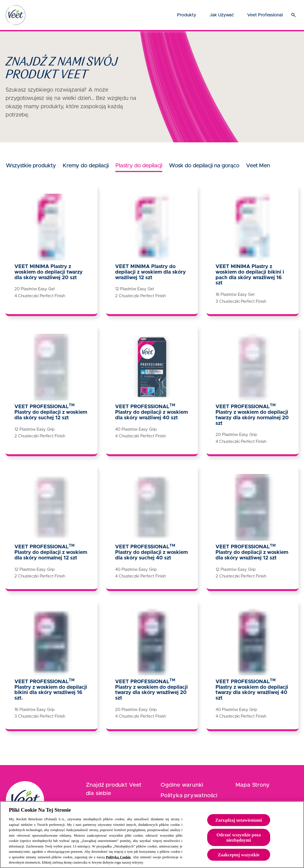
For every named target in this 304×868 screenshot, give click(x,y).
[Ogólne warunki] (182, 785)
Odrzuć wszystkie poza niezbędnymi (239, 843)
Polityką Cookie (118, 863)
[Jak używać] (222, 15)
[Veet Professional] (265, 15)
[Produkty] (187, 15)
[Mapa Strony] (253, 785)
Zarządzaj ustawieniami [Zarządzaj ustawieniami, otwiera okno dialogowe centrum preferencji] (239, 825)
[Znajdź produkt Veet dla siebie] (115, 789)
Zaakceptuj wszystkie (239, 860)
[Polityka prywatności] (189, 796)
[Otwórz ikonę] (293, 15)
